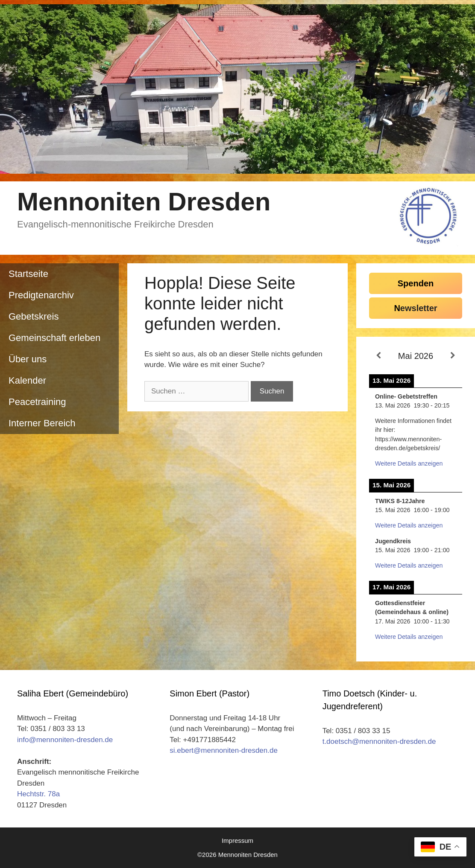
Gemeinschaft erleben (54, 338)
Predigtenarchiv (41, 295)
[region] (237, 89)
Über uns (28, 359)
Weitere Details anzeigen (409, 463)
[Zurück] (378, 356)
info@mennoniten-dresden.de (65, 740)
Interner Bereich (42, 423)
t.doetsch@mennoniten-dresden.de (379, 741)
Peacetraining (37, 402)
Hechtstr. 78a (38, 794)
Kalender (27, 380)
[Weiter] (453, 356)
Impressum (237, 840)
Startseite (28, 274)
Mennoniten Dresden (144, 202)
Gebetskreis (34, 316)
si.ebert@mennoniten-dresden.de (224, 750)
